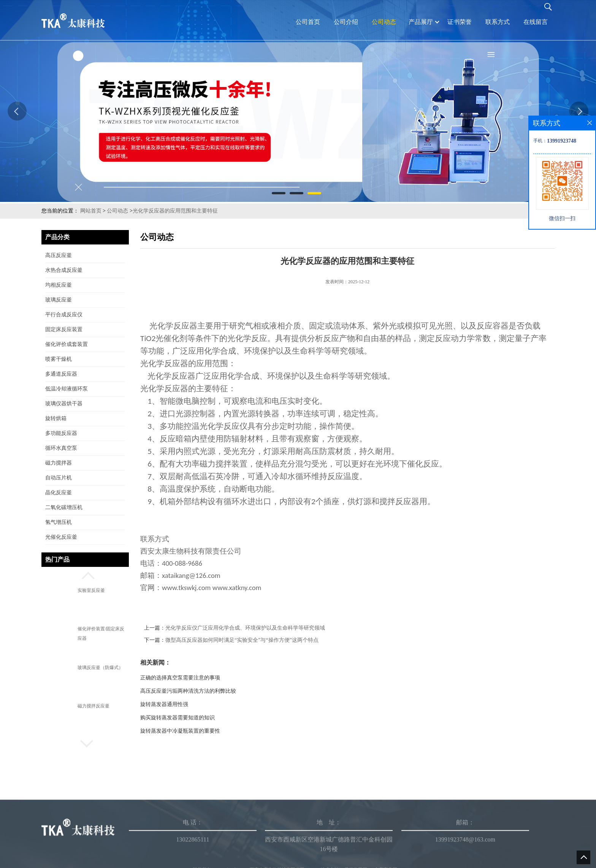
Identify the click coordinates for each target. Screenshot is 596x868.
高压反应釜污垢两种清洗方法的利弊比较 (188, 691)
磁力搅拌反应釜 (94, 706)
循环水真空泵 (61, 448)
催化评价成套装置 (67, 344)
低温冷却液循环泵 (67, 389)
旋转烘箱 (56, 418)
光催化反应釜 (61, 537)
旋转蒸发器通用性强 (164, 704)
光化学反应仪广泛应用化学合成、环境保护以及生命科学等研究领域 (245, 628)
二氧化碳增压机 (64, 507)
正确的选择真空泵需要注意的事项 (180, 678)
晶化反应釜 (59, 493)
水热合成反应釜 (64, 270)
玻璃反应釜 (59, 300)
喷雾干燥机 (59, 359)
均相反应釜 (59, 285)
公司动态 (117, 211)
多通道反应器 (61, 374)
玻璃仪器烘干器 (64, 404)
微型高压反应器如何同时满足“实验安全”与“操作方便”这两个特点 (242, 640)
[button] (85, 574)
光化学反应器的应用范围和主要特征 (175, 211)
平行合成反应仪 (64, 315)
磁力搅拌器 (59, 463)
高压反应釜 (59, 255)
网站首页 (91, 211)
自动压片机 (59, 478)
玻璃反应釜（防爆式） (100, 667)
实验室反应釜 (91, 590)
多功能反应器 (61, 433)
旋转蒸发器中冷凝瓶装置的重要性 (180, 731)
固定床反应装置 (64, 329)
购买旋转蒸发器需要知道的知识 (178, 718)
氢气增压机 (59, 522)
